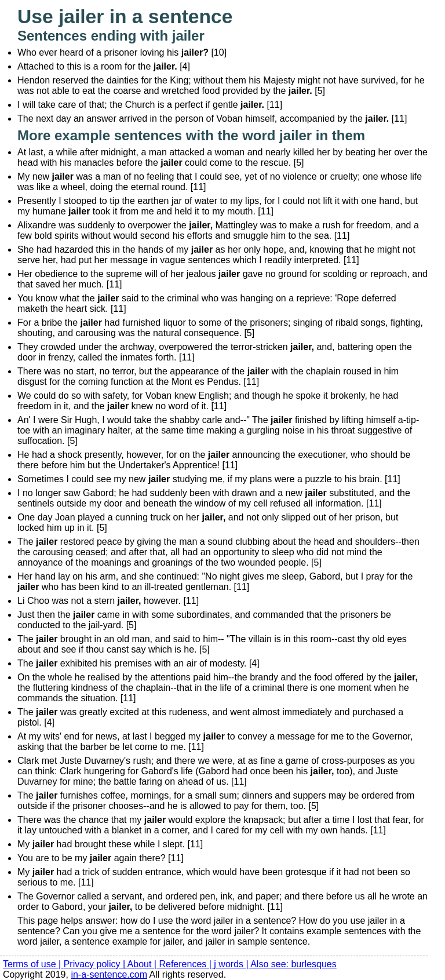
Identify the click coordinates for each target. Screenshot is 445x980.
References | (186, 964)
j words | (232, 964)
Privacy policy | (96, 964)
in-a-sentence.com (109, 974)
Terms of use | (33, 964)
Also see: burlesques (293, 964)
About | (143, 964)
